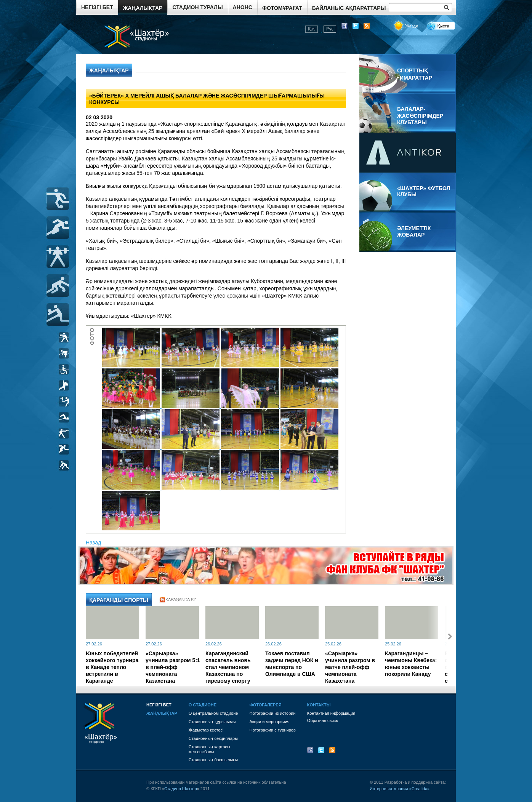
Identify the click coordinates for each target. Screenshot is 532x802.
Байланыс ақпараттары (349, 8)
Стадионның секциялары (213, 738)
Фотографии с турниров (272, 730)
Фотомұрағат (282, 8)
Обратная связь (323, 720)
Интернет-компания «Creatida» (400, 789)
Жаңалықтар (143, 8)
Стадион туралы (197, 7)
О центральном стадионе (213, 713)
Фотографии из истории (272, 713)
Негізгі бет (97, 7)
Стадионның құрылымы (212, 722)
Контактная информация (331, 713)
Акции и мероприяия (269, 722)
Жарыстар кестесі (206, 730)
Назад (93, 543)
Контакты (319, 705)
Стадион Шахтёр (181, 789)
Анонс (243, 7)
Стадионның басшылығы (213, 760)
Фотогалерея (265, 705)
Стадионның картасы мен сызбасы (209, 749)
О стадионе (203, 705)
